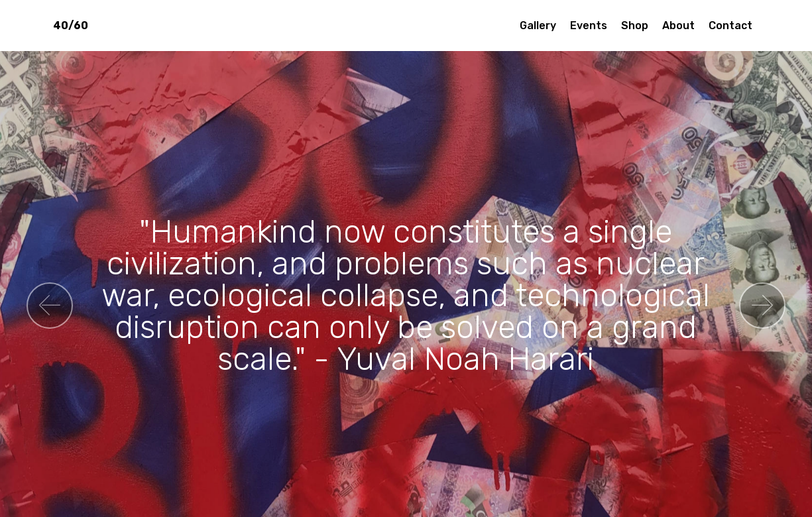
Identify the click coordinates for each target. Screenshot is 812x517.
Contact (730, 26)
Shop (635, 26)
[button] (50, 306)
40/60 (71, 26)
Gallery (538, 26)
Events (589, 26)
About (678, 26)
